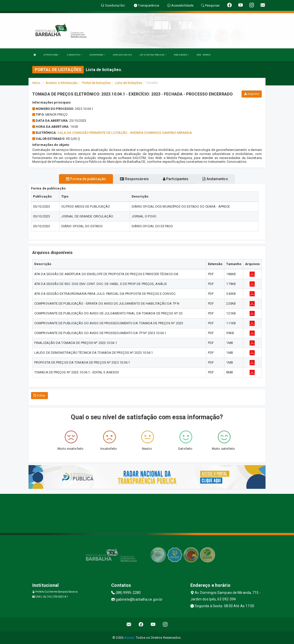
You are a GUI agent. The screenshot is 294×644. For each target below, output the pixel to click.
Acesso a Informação (62, 83)
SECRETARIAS (97, 55)
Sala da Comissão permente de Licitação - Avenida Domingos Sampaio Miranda (125, 133)
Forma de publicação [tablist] (86, 179)
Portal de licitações (96, 83)
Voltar (39, 396)
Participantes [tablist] (176, 179)
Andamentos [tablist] (215, 179)
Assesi (129, 638)
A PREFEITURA (51, 55)
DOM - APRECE (204, 55)
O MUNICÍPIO (74, 55)
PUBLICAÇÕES (181, 55)
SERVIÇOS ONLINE (122, 55)
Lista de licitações (128, 83)
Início (36, 83)
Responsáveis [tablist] (134, 179)
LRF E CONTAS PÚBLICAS (153, 55)
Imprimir (252, 94)
